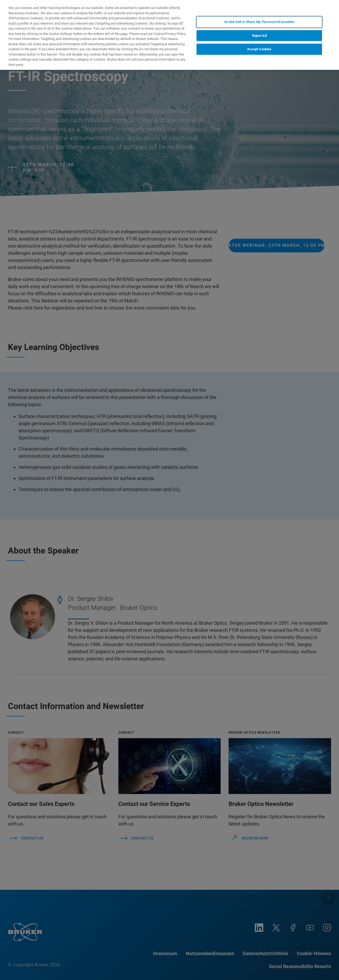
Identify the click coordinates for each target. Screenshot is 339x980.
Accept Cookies (259, 49)
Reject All (259, 36)
